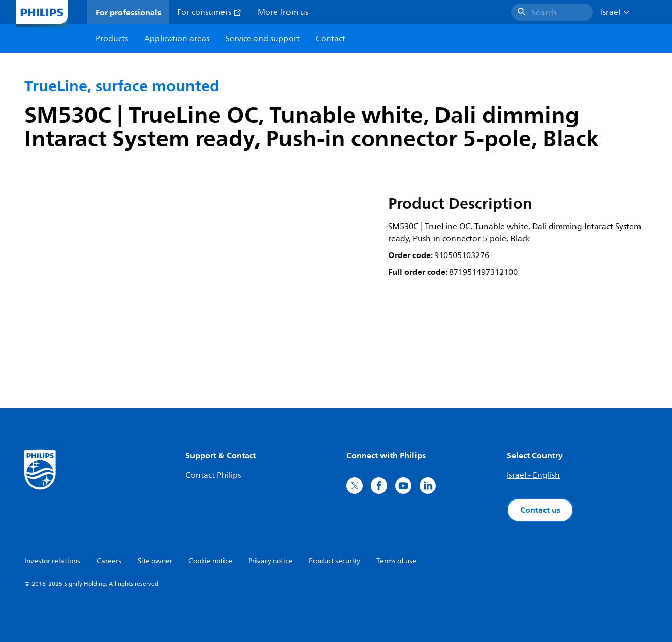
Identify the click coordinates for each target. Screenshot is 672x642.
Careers (109, 561)
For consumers (209, 12)
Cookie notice (210, 561)
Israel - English (533, 475)
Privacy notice (270, 561)
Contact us (540, 510)
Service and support (263, 39)
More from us (283, 12)
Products (112, 39)
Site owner (155, 561)
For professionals (128, 12)
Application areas (177, 39)
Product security (334, 561)
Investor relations (52, 561)
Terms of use (396, 561)
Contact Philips (213, 475)
